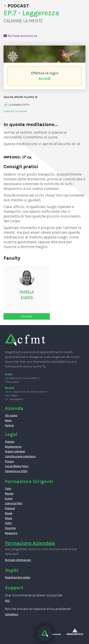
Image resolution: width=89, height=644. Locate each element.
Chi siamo (11, 415)
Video (8, 523)
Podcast (10, 508)
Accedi (44, 78)
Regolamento (13, 447)
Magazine (11, 533)
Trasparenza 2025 (16, 471)
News (8, 420)
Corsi (8, 489)
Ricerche (10, 528)
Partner (9, 425)
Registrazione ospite (18, 577)
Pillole (9, 518)
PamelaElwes (27, 294)
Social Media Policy (17, 466)
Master (9, 494)
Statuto (10, 442)
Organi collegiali (15, 451)
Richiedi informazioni (18, 560)
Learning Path (14, 503)
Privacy (9, 461)
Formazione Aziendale (30, 543)
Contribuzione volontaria (20, 456)
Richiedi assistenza (20, 36)
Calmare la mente (15, 111)
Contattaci (12, 614)
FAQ (7, 601)
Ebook (9, 513)
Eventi (9, 499)
